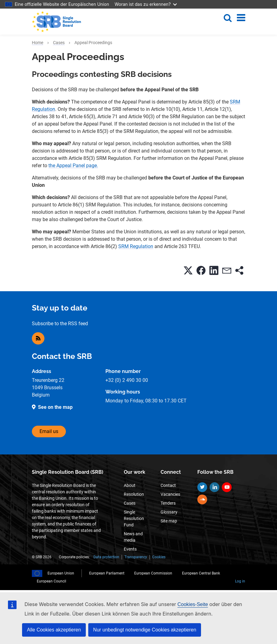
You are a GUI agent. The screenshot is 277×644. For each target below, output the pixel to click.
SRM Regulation (136, 246)
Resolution (134, 494)
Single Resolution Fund (134, 518)
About (130, 485)
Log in (240, 581)
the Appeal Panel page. (73, 166)
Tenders (168, 503)
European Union (61, 573)
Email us (49, 431)
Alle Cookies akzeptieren (54, 630)
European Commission (153, 573)
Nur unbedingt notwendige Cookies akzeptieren (145, 630)
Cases (59, 43)
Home (38, 43)
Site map (169, 521)
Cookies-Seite (193, 604)
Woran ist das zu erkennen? (146, 4)
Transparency (136, 557)
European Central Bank (201, 573)
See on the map (55, 407)
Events (130, 549)
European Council (51, 581)
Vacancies (170, 494)
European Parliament (107, 573)
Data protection (106, 557)
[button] (188, 270)
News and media (133, 537)
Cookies (159, 557)
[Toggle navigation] (241, 18)
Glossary (169, 512)
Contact (168, 485)
